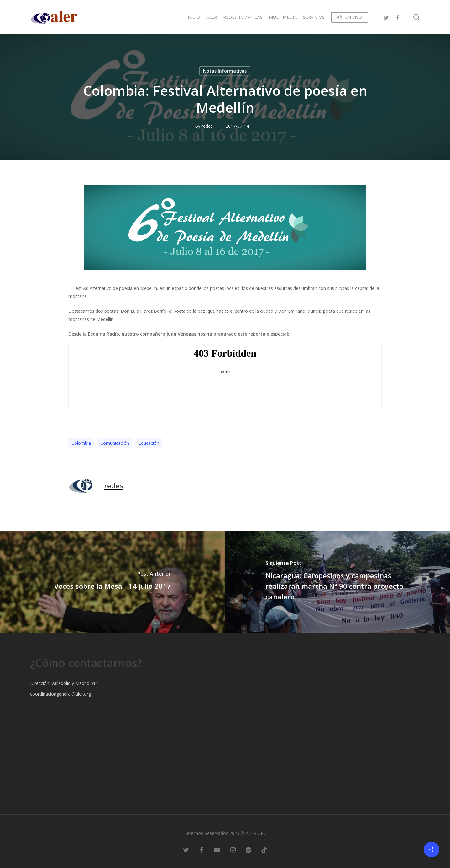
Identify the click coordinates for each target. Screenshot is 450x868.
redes (207, 126)
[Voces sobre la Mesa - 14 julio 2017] (112, 582)
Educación (149, 443)
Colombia (81, 443)
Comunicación (115, 443)
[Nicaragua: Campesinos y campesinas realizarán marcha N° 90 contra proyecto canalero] (337, 582)
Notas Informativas (225, 71)
